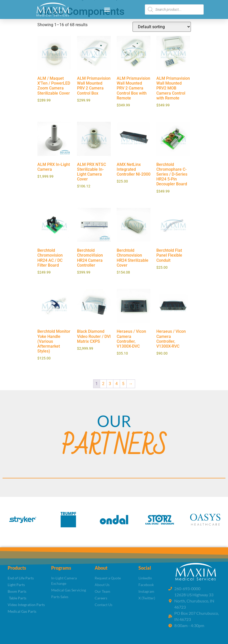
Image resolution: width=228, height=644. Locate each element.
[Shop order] (162, 27)
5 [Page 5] (123, 384)
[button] (107, 9)
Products (17, 568)
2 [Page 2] (103, 384)
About (101, 568)
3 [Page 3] (110, 384)
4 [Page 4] (117, 384)
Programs (61, 568)
